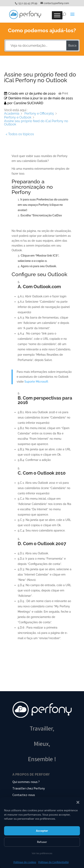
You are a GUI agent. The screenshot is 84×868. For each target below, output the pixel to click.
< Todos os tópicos (20, 134)
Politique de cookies (25, 862)
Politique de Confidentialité (53, 862)
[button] (78, 802)
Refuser (42, 842)
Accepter (42, 831)
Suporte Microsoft (36, 382)
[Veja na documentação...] (36, 45)
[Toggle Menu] (57, 15)
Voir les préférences (42, 853)
